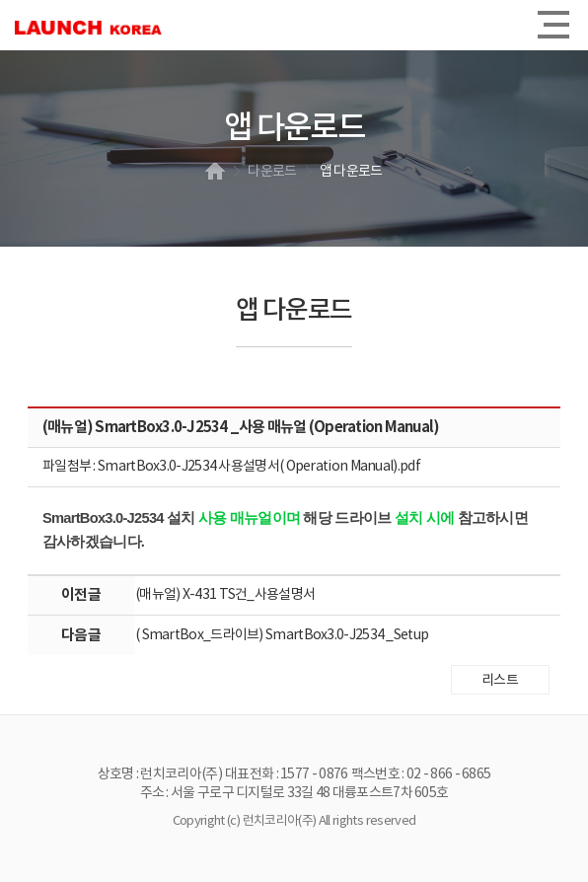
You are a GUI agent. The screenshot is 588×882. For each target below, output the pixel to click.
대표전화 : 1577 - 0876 (286, 774)
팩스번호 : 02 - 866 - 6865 (421, 774)
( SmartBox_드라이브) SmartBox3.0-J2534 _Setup (282, 635)
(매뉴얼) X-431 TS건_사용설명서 (225, 595)
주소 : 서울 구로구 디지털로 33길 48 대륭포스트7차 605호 (294, 793)
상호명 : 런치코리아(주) (160, 774)
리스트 (500, 681)
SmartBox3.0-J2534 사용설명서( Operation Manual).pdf (259, 467)
